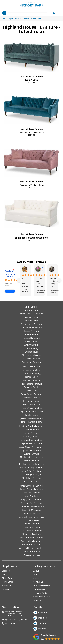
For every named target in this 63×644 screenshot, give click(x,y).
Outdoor (6, 589)
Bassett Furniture (31, 331)
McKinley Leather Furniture (32, 464)
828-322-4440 (10, 623)
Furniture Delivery (42, 586)
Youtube (42, 623)
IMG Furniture (31, 415)
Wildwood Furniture (32, 551)
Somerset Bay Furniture (31, 503)
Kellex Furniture (32, 430)
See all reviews (10, 291)
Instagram (43, 618)
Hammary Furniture (31, 398)
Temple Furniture (31, 524)
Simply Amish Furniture (32, 500)
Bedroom (6, 571)
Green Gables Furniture (31, 394)
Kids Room (7, 586)
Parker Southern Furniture (32, 486)
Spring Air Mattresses (31, 510)
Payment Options (41, 593)
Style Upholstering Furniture (32, 517)
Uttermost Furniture (31, 534)
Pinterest (42, 629)
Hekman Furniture (31, 405)
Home (4, 19)
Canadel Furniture (31, 338)
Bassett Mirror (31, 335)
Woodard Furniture (31, 555)
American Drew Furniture (31, 314)
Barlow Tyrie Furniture (31, 328)
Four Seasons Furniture (31, 384)
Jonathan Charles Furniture (31, 426)
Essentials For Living (31, 373)
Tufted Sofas (36, 19)
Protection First (40, 589)
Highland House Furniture (19, 19)
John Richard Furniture (32, 422)
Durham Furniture (31, 367)
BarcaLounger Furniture (32, 324)
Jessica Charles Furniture (31, 418)
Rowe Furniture (31, 496)
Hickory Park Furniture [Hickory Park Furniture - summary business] (11, 276)
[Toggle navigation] (4, 13)
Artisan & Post (31, 317)
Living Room (7, 574)
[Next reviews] (59, 280)
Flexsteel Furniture (31, 380)
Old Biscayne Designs (31, 474)
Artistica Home (32, 321)
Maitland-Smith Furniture (32, 457)
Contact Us (38, 582)
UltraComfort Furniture (31, 531)
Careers (37, 578)
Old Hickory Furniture (31, 478)
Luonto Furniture (31, 454)
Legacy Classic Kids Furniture (32, 447)
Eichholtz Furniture (31, 370)
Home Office (7, 582)
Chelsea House (31, 352)
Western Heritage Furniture (32, 548)
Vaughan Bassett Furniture (31, 538)
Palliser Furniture (31, 481)
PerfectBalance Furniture (31, 489)
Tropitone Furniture (31, 527)
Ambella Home (31, 310)
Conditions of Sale (42, 597)
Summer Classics (31, 520)
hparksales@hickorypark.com (16, 620)
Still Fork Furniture (31, 513)
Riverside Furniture (32, 493)
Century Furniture (31, 345)
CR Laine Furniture (32, 359)
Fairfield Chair (31, 377)
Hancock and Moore (32, 401)
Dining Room (8, 578)
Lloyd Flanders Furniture (32, 450)
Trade (36, 574)
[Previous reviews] (19, 280)
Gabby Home (32, 391)
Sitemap (37, 600)
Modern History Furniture (31, 468)
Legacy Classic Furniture (31, 443)
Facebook (43, 613)
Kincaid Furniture (32, 433)
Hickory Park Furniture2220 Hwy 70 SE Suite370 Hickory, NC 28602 (14, 614)
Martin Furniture (31, 461)
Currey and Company (32, 362)
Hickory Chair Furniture (31, 408)
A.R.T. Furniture (31, 307)
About (36, 571)
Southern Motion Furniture (31, 506)
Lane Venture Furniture (31, 440)
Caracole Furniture (31, 341)
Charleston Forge (31, 348)
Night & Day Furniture (31, 471)
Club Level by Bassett (31, 355)
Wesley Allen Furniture (31, 541)
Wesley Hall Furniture (31, 545)
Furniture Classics (31, 387)
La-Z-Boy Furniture (31, 437)
